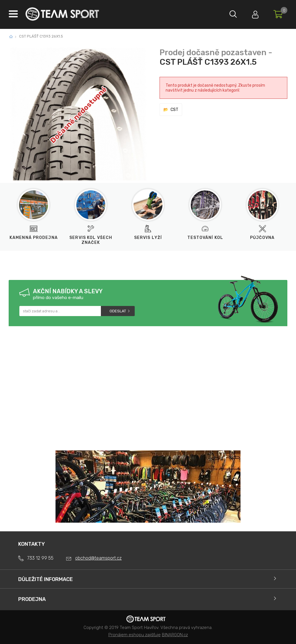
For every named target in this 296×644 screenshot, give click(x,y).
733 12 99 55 (40, 558)
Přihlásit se (254, 13)
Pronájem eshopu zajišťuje (135, 635)
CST (174, 110)
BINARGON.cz (175, 635)
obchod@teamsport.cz (98, 558)
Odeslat (118, 311)
